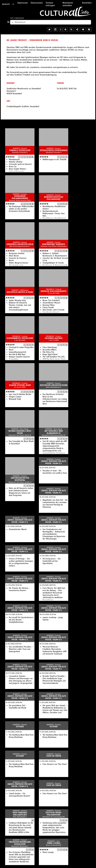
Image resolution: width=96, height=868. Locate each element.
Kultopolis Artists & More (20, 292)
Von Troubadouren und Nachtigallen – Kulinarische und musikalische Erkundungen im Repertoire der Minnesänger (54, 534)
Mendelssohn (14, 160)
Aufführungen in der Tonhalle (55, 160)
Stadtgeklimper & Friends (53, 263)
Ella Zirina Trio (48, 352)
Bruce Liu (13, 167)
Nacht (11, 261)
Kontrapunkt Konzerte (54, 244)
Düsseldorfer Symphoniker (54, 150)
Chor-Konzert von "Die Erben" (55, 764)
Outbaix (20, 727)
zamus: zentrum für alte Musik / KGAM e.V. (54, 462)
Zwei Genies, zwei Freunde (54, 310)
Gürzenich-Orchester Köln (20, 244)
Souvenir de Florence (18, 258)
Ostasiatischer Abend (18, 529)
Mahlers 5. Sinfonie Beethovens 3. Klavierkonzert (55, 255)
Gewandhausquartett (18, 352)
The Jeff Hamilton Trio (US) (54, 357)
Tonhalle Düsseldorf (20, 150)
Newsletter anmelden (68, 4)
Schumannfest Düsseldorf (20, 338)
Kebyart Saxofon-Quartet (19, 357)
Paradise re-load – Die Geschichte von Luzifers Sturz (55, 472)
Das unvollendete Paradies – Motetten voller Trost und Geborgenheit (21, 649)
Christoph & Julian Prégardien (21, 347)
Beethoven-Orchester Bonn (54, 385)
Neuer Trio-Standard (51, 300)
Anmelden (87, 3)
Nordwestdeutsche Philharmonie (54, 198)
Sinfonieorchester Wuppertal (20, 479)
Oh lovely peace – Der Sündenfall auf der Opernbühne (52, 561)
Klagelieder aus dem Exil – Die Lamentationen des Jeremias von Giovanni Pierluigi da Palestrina (55, 504)
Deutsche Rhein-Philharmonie (54, 814)
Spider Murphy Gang (17, 300)
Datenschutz (37, 3)
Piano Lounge (54, 843)
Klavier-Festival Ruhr (20, 385)
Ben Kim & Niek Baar (17, 354)
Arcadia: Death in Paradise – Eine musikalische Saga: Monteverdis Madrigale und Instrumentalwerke (54, 680)
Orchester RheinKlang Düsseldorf (20, 843)
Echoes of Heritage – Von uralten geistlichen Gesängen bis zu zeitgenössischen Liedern (21, 562)
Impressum (23, 3)
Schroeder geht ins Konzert (20, 164)
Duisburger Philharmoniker (20, 197)
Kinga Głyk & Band (50, 354)
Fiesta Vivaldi (48, 307)
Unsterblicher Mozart (51, 303)
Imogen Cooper (15, 397)
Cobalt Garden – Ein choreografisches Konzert (19, 795)
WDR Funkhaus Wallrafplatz (20, 814)
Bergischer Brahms (17, 253)
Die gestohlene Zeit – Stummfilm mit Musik (18, 707)
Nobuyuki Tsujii (15, 399)
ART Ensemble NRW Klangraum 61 (54, 432)
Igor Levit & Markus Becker (20, 394)
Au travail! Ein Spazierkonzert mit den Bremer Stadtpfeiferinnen (21, 620)
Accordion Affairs (50, 350)
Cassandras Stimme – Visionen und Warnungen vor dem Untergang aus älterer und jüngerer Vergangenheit (21, 680)
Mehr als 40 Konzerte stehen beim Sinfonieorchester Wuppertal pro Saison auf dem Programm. (21, 492)
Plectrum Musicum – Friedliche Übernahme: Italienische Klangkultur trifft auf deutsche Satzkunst (55, 650)
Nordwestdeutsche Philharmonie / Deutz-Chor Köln (54, 214)
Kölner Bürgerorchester (19, 263)
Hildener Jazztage (54, 338)
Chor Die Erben (54, 756)
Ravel (11, 350)
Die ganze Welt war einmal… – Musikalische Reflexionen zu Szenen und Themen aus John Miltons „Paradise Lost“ (55, 709)
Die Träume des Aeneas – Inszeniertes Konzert (19, 589)
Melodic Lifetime (16, 162)
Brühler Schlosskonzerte (54, 291)
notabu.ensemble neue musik (20, 432)
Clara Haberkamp (50, 347)
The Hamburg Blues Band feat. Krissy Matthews (21, 736)
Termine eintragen (50, 4)
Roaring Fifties (49, 305)
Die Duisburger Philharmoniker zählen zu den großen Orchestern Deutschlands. (21, 209)
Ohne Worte (14, 256)
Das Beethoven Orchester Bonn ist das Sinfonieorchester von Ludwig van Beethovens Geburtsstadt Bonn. (55, 399)
